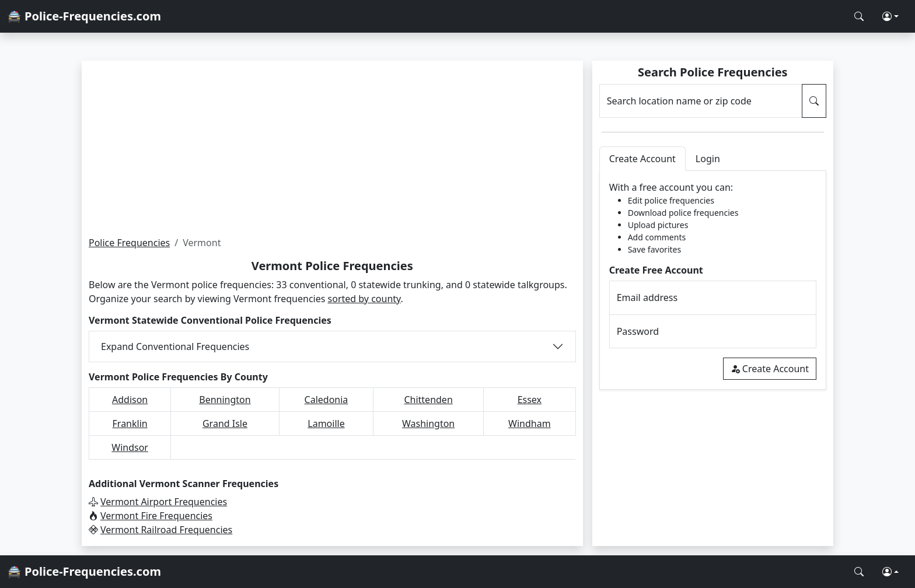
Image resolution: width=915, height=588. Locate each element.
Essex (530, 400)
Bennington (225, 400)
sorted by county (364, 299)
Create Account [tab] (642, 159)
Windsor (130, 447)
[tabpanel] (713, 280)
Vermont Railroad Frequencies (166, 530)
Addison (130, 400)
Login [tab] (708, 159)
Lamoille (326, 423)
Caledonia (326, 400)
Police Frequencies (129, 243)
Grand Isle (225, 423)
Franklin (130, 423)
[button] (890, 16)
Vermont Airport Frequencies (164, 502)
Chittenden (428, 400)
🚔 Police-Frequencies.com (84, 16)
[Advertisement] (332, 148)
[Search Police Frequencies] (859, 16)
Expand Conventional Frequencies (175, 346)
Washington (428, 423)
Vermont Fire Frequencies (156, 516)
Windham (530, 423)
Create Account (770, 369)
